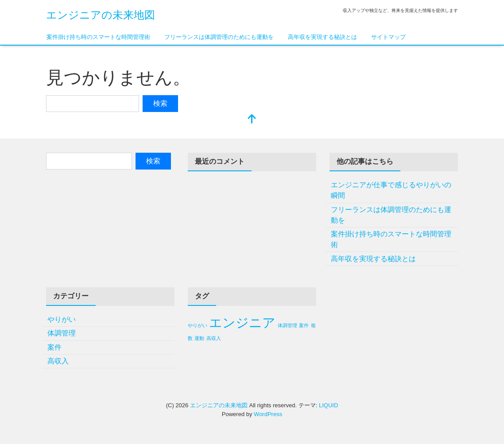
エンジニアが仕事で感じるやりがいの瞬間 (391, 190)
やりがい (62, 319)
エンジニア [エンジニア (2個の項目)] (242, 322)
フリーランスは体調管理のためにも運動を (219, 37)
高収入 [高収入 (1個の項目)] (214, 338)
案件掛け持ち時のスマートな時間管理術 (98, 37)
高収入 (58, 361)
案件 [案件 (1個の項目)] (304, 325)
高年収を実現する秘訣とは (322, 37)
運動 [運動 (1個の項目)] (199, 338)
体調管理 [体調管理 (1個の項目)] (287, 325)
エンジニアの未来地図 (101, 15)
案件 (54, 347)
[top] (252, 120)
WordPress (268, 414)
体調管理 (62, 333)
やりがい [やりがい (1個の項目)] (198, 325)
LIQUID (328, 405)
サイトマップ (388, 37)
